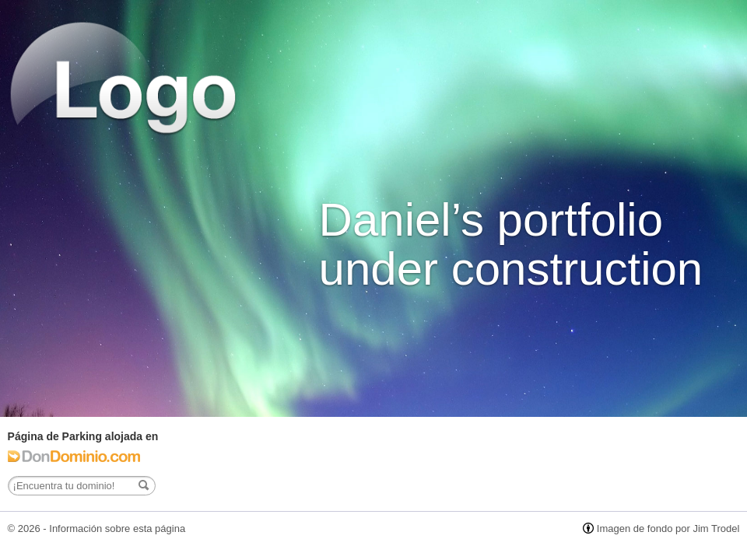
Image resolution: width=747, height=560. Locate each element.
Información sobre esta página (117, 528)
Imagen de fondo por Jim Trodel (668, 528)
